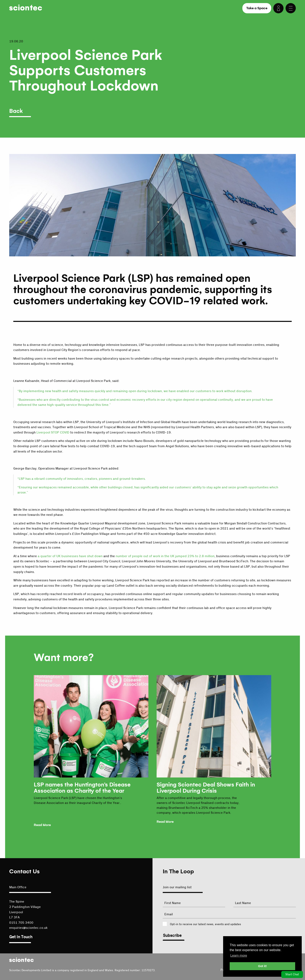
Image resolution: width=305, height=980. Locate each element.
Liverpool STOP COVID (53, 432)
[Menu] (291, 8)
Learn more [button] (239, 956)
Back (16, 111)
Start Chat (292, 974)
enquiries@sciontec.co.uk (28, 928)
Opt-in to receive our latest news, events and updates (205, 924)
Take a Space (257, 8)
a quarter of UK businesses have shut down (70, 556)
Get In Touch (21, 937)
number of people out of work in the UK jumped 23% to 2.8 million (165, 556)
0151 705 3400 (21, 923)
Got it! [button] (262, 966)
